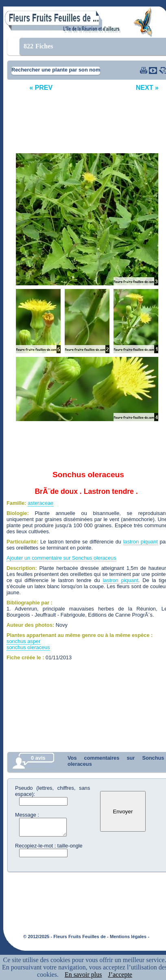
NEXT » (147, 88)
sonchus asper (23, 641)
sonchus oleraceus (28, 647)
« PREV (41, 88)
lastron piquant (141, 542)
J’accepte (120, 975)
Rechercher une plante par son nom (56, 70)
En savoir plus (83, 975)
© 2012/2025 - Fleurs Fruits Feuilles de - (66, 937)
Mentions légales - (130, 937)
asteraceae (40, 503)
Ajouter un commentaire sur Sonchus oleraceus (61, 558)
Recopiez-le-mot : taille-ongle (49, 846)
